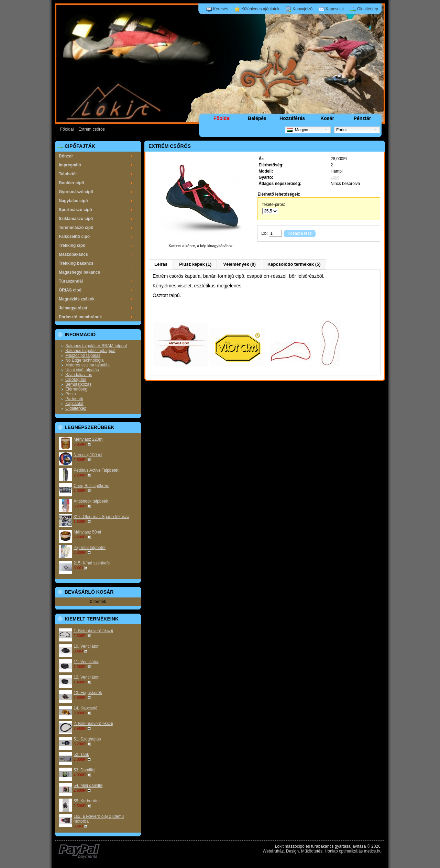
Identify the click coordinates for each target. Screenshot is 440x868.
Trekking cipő (72, 245)
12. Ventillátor (86, 677)
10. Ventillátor (86, 646)
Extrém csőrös (92, 129)
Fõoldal (222, 118)
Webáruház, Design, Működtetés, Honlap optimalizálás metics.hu (322, 851)
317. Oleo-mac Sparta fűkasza (101, 517)
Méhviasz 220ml (89, 439)
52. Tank (81, 755)
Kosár (327, 118)
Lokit (335, 177)
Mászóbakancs (73, 254)
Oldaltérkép (368, 9)
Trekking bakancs (76, 263)
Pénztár (362, 118)
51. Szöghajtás (87, 739)
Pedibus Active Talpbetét (96, 470)
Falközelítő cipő (74, 237)
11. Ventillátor (86, 662)
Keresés (221, 9)
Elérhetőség (76, 389)
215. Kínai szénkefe (92, 563)
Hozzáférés (292, 118)
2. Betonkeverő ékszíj (93, 724)
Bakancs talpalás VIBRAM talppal (96, 346)
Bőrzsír (66, 156)
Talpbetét (68, 174)
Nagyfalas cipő (73, 201)
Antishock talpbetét (91, 501)
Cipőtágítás (76, 380)
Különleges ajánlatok (260, 9)
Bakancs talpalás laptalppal (90, 351)
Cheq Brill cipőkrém (91, 486)
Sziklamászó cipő (76, 219)
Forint (342, 130)
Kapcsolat (335, 9)
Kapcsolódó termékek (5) (294, 264)
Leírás (161, 264)
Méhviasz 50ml (87, 532)
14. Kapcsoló (85, 708)
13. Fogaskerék (88, 693)
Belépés (257, 118)
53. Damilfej (84, 770)
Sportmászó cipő (75, 210)
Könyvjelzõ (302, 9)
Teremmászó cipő (76, 228)
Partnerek (74, 399)
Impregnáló (70, 165)
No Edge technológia (84, 360)
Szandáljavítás (79, 375)
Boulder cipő (71, 183)
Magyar (298, 130)
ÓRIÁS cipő (70, 290)
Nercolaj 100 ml (88, 455)
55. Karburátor (87, 801)
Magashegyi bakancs (79, 272)
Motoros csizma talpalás (87, 365)
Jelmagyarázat (73, 308)
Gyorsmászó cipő (76, 192)
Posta (71, 394)
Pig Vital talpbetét (90, 548)
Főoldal (67, 129)
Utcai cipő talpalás (82, 370)
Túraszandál (71, 281)
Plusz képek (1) (195, 264)
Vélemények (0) (239, 264)
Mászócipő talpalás (83, 355)
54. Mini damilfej (89, 785)
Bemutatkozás (78, 384)
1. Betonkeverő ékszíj (93, 631)
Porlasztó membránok (80, 317)
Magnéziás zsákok (77, 299)
